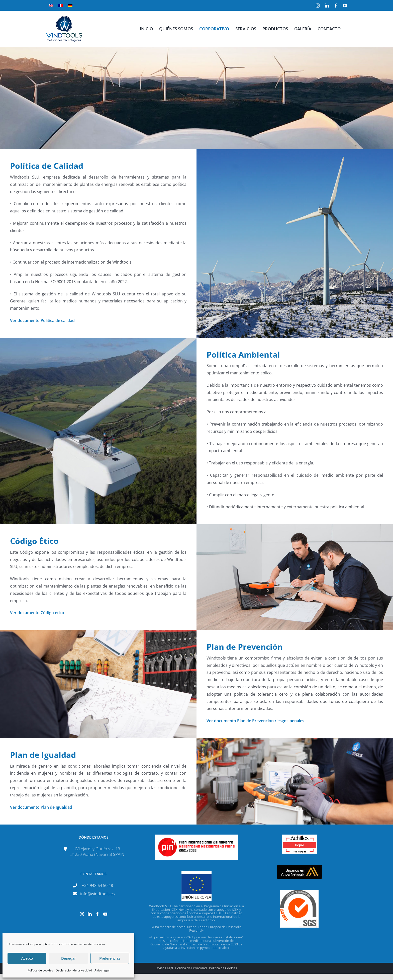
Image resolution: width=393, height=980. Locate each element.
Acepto (27, 958)
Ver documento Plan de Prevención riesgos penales (255, 721)
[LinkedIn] (90, 914)
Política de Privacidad (191, 968)
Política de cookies (40, 970)
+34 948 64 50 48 (97, 885)
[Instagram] (82, 914)
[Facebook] (97, 914)
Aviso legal (102, 970)
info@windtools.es (97, 894)
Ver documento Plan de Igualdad (41, 807)
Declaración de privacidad (74, 970)
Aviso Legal (165, 968)
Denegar (68, 958)
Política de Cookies (223, 968)
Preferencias (110, 958)
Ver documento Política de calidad (42, 320)
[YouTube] (105, 914)
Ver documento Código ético (37, 613)
